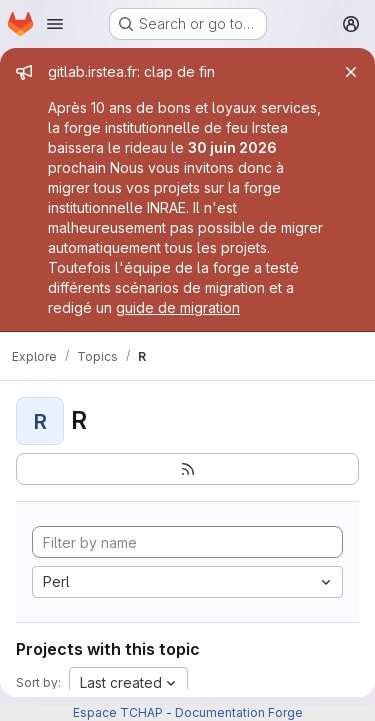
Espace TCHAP (118, 712)
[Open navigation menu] (55, 24)
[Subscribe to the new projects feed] (187, 469)
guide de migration (178, 307)
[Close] (351, 72)
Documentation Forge (239, 712)
